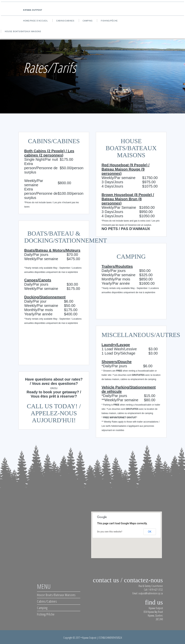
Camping (88, 21)
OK (150, 532)
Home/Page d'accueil (36, 21)
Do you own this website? (110, 532)
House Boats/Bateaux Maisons (23, 31)
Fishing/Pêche (109, 21)
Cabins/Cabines (65, 21)
